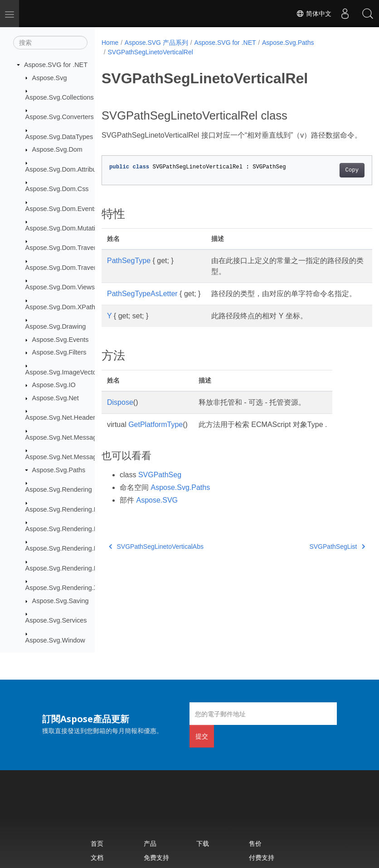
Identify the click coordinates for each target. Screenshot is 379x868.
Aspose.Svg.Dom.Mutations (66, 228)
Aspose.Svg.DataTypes (59, 137)
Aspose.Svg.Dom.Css (57, 189)
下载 (203, 843)
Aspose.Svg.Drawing (56, 326)
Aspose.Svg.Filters (59, 352)
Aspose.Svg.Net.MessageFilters (72, 437)
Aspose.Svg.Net (56, 398)
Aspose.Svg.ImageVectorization (71, 372)
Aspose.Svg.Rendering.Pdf (65, 548)
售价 (255, 843)
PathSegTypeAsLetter (142, 305)
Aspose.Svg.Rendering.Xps (65, 588)
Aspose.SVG (157, 522)
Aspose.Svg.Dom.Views (60, 287)
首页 (97, 843)
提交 (202, 736)
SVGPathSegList (318, 568)
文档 (97, 857)
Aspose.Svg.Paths (59, 470)
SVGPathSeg (160, 496)
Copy (333, 181)
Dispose (120, 424)
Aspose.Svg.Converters (60, 117)
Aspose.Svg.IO (54, 385)
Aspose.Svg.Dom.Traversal (65, 248)
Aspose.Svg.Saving (61, 601)
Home (110, 43)
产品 (150, 843)
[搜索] (50, 43)
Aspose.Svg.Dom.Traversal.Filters (75, 268)
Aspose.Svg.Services (56, 620)
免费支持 (156, 857)
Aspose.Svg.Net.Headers (62, 417)
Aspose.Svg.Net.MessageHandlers (76, 457)
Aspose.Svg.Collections (60, 97)
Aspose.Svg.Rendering (59, 489)
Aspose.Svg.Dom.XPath (60, 307)
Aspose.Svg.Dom (57, 149)
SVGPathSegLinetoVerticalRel (150, 52)
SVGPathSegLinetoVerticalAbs (156, 568)
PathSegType (129, 271)
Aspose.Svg (50, 78)
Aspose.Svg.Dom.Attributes (65, 169)
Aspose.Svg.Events (61, 340)
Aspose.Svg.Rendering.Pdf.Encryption (81, 568)
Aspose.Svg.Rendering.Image (69, 529)
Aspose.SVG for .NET (56, 65)
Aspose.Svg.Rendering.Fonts (68, 509)
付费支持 (262, 857)
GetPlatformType (155, 446)
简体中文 (314, 14)
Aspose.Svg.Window (55, 640)
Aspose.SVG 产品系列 (156, 43)
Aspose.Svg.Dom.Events (61, 209)
